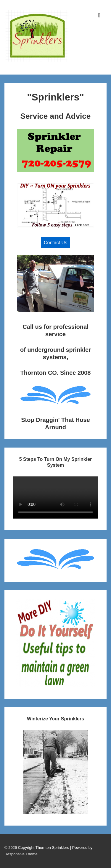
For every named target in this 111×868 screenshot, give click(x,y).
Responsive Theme (21, 854)
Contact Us (55, 243)
